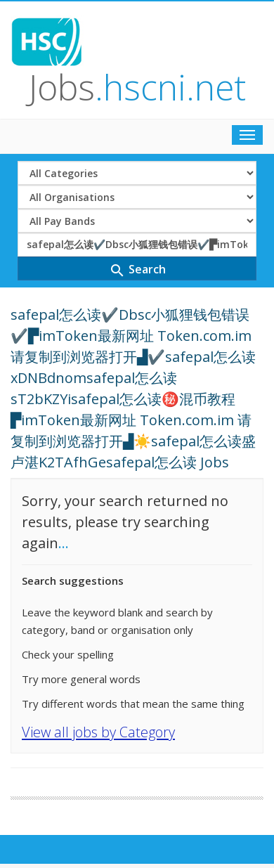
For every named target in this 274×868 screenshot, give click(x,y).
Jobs (137, 87)
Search (137, 270)
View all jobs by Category (98, 732)
